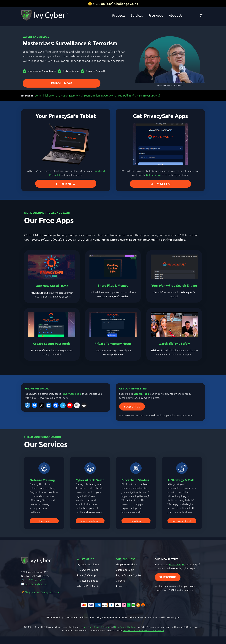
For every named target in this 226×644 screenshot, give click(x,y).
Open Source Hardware (125, 627)
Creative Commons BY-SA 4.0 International (143, 630)
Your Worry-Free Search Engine (174, 285)
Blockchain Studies (135, 480)
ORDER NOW (66, 184)
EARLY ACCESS (160, 184)
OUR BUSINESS (126, 559)
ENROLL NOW (61, 83)
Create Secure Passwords (52, 343)
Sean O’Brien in (100, 95)
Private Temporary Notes (113, 343)
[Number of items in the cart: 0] (201, 15)
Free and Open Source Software (94, 627)
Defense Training (42, 480)
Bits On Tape (141, 394)
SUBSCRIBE (132, 407)
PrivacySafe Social (72, 394)
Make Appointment (90, 521)
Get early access (155, 175)
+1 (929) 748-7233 (35, 580)
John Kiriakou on (58, 95)
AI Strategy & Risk (181, 480)
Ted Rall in (139, 95)
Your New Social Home (52, 286)
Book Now (44, 521)
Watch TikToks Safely (174, 343)
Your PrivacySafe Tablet (66, 116)
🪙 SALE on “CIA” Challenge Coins (113, 4)
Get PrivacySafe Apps (160, 116)
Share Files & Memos (113, 285)
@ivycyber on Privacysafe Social (43, 592)
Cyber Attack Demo (90, 480)
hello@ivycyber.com (36, 584)
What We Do (86, 559)
